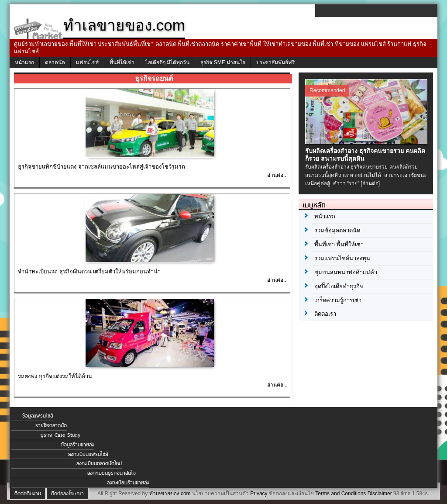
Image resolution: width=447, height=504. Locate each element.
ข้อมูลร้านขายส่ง (78, 445)
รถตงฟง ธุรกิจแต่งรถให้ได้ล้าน (55, 376)
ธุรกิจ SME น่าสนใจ (223, 62)
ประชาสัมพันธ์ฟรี (275, 62)
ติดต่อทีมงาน (28, 494)
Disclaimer (380, 494)
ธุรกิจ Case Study (60, 435)
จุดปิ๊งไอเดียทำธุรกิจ (339, 286)
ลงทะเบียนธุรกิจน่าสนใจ (112, 473)
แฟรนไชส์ (87, 62)
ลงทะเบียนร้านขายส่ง (128, 483)
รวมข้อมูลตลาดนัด (337, 230)
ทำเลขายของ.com (170, 494)
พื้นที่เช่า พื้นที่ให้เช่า (339, 244)
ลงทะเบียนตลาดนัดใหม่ (99, 463)
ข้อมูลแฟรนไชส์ (38, 416)
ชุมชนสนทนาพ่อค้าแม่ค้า (346, 272)
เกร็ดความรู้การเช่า (338, 300)
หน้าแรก (24, 62)
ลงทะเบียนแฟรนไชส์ (88, 454)
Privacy (259, 494)
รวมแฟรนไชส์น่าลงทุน (342, 258)
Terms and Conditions (340, 494)
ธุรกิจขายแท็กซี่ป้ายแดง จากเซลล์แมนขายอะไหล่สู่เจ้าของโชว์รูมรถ (101, 167)
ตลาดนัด (55, 62)
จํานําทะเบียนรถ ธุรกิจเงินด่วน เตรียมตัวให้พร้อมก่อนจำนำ (89, 271)
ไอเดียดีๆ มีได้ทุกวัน (167, 62)
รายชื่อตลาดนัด (51, 425)
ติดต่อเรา (325, 314)
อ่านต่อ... (277, 175)
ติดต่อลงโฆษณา (67, 494)
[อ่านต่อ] (370, 183)
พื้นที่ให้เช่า (122, 62)
